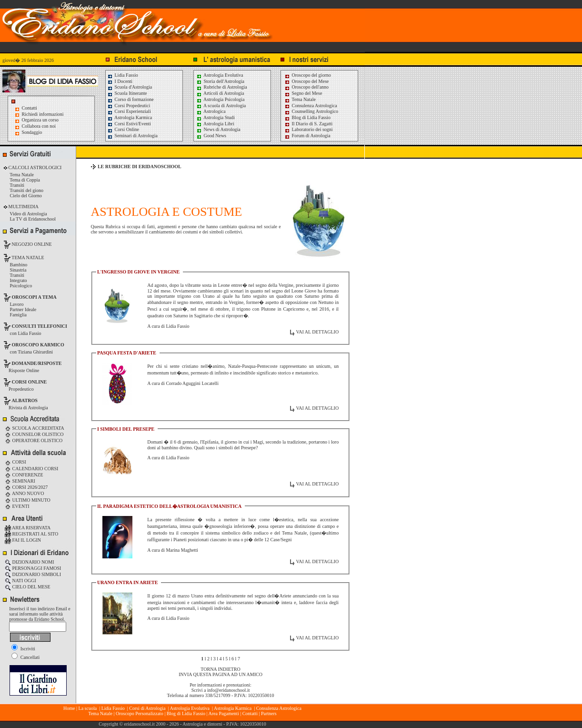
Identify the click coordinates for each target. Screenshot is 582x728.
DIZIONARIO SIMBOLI (33, 574)
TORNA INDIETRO (220, 669)
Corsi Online (123, 129)
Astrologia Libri (215, 124)
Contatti (30, 108)
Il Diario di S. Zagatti (308, 124)
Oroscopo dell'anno (311, 87)
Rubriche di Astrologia (222, 87)
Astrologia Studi (216, 117)
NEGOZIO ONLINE (31, 244)
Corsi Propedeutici (129, 106)
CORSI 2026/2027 (26, 487)
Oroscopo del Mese (306, 81)
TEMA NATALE (27, 258)
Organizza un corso (40, 120)
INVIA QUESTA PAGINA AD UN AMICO (221, 674)
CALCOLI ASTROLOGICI (34, 167)
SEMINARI (20, 481)
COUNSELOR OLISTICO (34, 434)
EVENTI (17, 506)
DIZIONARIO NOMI (30, 562)
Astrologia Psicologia (220, 99)
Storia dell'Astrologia (220, 81)
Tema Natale (300, 99)
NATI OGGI (20, 581)
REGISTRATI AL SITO (31, 534)
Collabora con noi (39, 126)
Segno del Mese (303, 93)
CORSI (15, 462)
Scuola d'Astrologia (130, 87)
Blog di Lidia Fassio (307, 117)
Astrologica (211, 111)
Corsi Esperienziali (129, 111)
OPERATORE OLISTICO (34, 440)
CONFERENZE (24, 475)
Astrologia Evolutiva (220, 75)
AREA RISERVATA (28, 528)
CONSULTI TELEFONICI (40, 326)
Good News (211, 136)
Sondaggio (32, 132)
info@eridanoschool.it (228, 690)
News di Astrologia (218, 129)
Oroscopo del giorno (308, 75)
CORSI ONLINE (30, 382)
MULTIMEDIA (23, 207)
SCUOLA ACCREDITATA (35, 428)
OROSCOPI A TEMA (34, 297)
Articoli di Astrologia (220, 93)
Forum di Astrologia (307, 136)
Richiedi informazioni (43, 114)
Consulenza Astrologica (311, 106)
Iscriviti (23, 649)
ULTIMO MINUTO (28, 500)
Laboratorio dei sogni (309, 129)
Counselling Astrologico (311, 111)
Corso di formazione (130, 99)
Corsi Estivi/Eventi (129, 124)
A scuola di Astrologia (221, 106)
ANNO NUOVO (24, 493)
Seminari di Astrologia (132, 136)
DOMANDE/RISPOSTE (37, 363)
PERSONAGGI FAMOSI (33, 568)
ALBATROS (25, 400)
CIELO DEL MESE (28, 587)
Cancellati (25, 657)
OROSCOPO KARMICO (38, 345)
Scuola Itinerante (127, 93)
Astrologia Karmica (130, 117)
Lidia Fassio (123, 75)
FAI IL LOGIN (23, 540)
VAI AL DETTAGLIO (317, 332)
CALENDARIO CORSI (31, 469)
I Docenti (120, 81)
